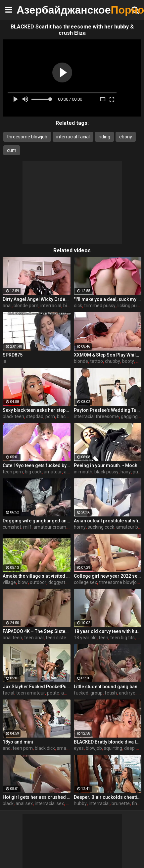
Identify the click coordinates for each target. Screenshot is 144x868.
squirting (113, 748)
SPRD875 (13, 355)
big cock (33, 472)
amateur (53, 472)
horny (80, 527)
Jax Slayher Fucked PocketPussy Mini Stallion (37, 687)
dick (78, 306)
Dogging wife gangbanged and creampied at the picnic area (37, 521)
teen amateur (31, 693)
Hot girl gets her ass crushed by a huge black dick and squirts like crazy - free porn (37, 797)
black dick (45, 748)
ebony (126, 137)
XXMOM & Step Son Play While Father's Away (108, 355)
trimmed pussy (100, 306)
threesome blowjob (27, 137)
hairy (126, 472)
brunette (121, 803)
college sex (85, 582)
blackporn (67, 416)
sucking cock (101, 527)
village (9, 582)
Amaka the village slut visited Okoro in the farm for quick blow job (37, 576)
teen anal (34, 638)
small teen (68, 748)
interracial (51, 306)
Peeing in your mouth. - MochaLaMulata (108, 465)
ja (4, 361)
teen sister (57, 638)
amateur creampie (53, 527)
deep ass (134, 748)
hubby (80, 803)
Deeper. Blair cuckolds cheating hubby (108, 797)
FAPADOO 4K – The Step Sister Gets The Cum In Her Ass (37, 631)
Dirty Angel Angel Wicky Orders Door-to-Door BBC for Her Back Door (37, 299)
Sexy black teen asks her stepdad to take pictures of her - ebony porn (37, 410)
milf (27, 527)
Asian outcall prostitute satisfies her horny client (108, 521)
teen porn (13, 472)
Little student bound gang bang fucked (108, 687)
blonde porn (26, 306)
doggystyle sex (64, 582)
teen (103, 638)
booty (128, 361)
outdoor (38, 582)
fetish (111, 693)
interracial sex (49, 803)
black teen (13, 416)
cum (12, 150)
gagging (129, 416)
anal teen (12, 638)
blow (23, 582)
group (96, 693)
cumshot (12, 527)
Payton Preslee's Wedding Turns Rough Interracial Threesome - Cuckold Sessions (108, 410)
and (7, 748)
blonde (81, 361)
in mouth (83, 472)
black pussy (106, 472)
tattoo (96, 361)
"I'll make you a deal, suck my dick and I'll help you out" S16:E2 (108, 299)
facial (8, 693)
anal (7, 306)
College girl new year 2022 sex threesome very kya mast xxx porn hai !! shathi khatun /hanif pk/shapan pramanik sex (108, 576)
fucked (81, 693)
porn (50, 416)
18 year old (85, 638)
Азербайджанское (33, 10)
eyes (79, 748)
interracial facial (73, 137)
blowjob (94, 748)
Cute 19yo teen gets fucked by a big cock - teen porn (37, 465)
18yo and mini (18, 742)
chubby (113, 361)
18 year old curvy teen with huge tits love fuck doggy (108, 631)
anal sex (24, 803)
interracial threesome (96, 416)
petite (53, 693)
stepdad (35, 416)
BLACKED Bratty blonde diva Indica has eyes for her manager (108, 742)
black (8, 803)
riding (104, 137)
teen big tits (122, 638)
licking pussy (131, 306)
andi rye (127, 693)
